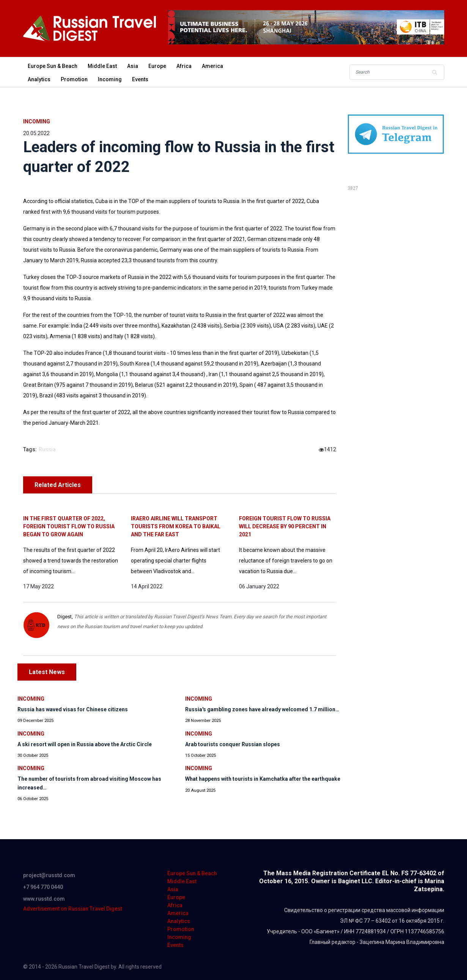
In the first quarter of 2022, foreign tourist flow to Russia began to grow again (69, 526)
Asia (133, 66)
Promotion (74, 79)
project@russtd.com (49, 875)
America (212, 66)
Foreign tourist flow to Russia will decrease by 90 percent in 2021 (285, 526)
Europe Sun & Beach (53, 66)
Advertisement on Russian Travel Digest (73, 909)
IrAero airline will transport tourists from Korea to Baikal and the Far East (176, 526)
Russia (47, 449)
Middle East (102, 66)
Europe (157, 66)
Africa (184, 66)
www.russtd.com (44, 899)
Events (140, 79)
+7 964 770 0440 (43, 887)
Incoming (110, 79)
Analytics (39, 79)
